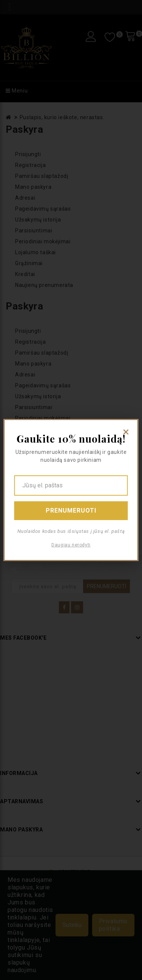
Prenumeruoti (71, 510)
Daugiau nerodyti (71, 545)
